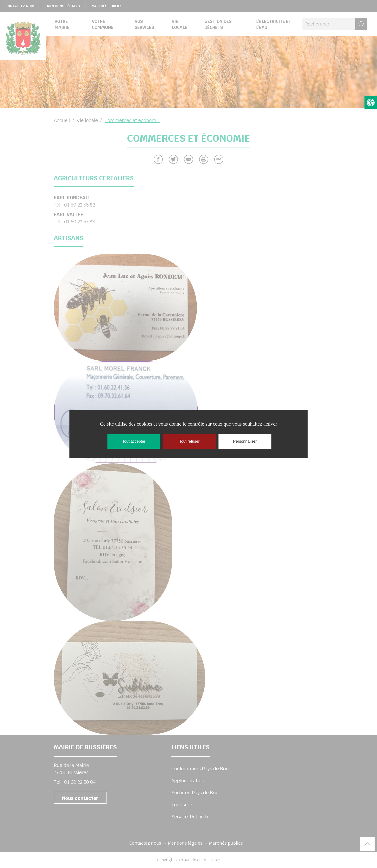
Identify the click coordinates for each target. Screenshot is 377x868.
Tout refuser (189, 441)
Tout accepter (134, 441)
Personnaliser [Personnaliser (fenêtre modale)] (245, 441)
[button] (371, 103)
